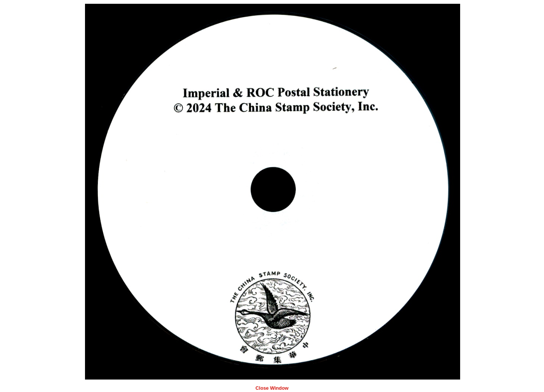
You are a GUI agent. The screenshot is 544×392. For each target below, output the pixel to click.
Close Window (272, 388)
